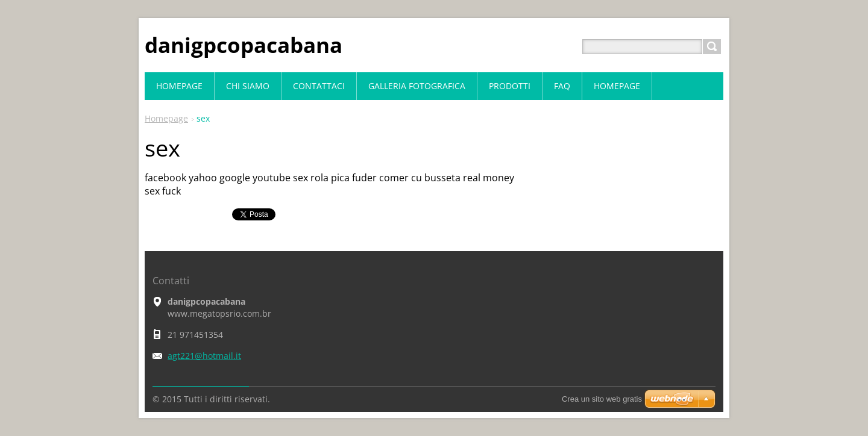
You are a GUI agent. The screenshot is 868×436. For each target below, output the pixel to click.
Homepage (166, 118)
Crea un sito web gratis (602, 399)
